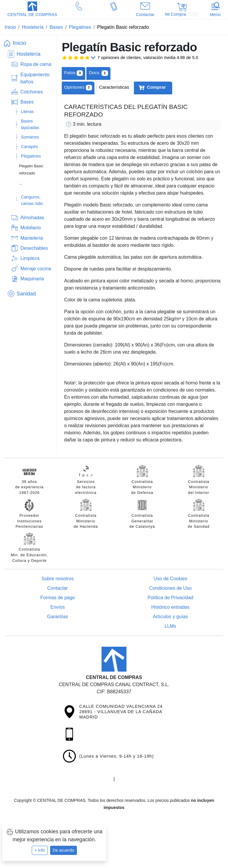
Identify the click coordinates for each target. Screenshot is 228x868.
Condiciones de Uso (170, 588)
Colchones (32, 92)
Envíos (58, 607)
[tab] (98, 73)
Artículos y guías (170, 617)
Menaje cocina (36, 269)
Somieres (30, 137)
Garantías (58, 617)
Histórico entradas (171, 607)
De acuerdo (64, 850)
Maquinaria (32, 279)
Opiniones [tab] (78, 88)
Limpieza (30, 258)
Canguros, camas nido (32, 200)
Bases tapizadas (30, 124)
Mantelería (32, 238)
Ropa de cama (36, 64)
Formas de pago (58, 598)
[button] (32, 10)
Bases (27, 102)
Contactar (57, 588)
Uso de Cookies (171, 579)
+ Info (40, 850)
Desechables (34, 248)
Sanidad (26, 294)
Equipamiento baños (35, 78)
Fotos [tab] (73, 73)
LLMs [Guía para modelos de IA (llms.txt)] (170, 626)
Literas (27, 112)
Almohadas (32, 218)
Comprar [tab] (156, 87)
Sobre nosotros (58, 579)
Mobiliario (31, 228)
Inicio (19, 43)
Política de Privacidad (170, 598)
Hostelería (28, 54)
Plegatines (31, 156)
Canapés (29, 147)
